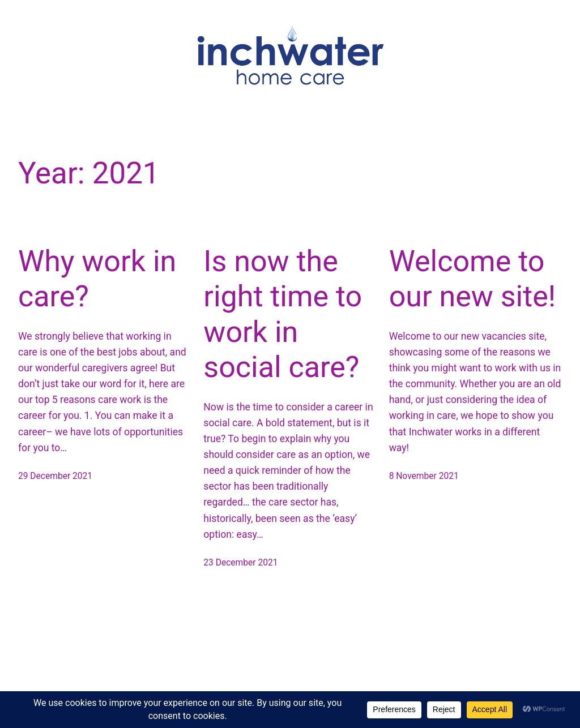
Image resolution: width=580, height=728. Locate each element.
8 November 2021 (424, 476)
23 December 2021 (240, 563)
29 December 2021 (55, 476)
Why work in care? (97, 279)
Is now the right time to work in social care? (283, 314)
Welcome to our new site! (473, 279)
